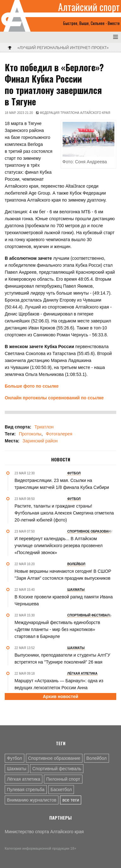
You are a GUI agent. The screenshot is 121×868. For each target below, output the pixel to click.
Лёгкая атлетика (24, 779)
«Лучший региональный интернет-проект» (63, 48)
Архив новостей (60, 696)
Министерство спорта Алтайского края (44, 832)
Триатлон (44, 427)
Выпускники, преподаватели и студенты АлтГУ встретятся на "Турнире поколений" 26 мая (62, 659)
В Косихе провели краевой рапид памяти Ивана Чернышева (64, 600)
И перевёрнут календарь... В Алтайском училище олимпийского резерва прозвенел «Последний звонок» (59, 546)
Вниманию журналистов (32, 800)
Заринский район (40, 441)
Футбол (15, 758)
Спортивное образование (54, 758)
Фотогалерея (59, 434)
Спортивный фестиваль (57, 769)
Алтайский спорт (89, 7)
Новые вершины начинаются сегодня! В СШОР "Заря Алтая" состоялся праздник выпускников (63, 575)
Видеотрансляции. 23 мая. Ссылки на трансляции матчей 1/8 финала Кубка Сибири (62, 484)
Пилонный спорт (63, 779)
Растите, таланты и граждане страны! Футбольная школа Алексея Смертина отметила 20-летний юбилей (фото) (64, 513)
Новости (61, 459)
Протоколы (30, 434)
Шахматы (17, 769)
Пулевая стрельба (26, 790)
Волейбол (96, 758)
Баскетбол (61, 790)
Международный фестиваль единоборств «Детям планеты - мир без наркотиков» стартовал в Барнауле (57, 629)
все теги (71, 800)
